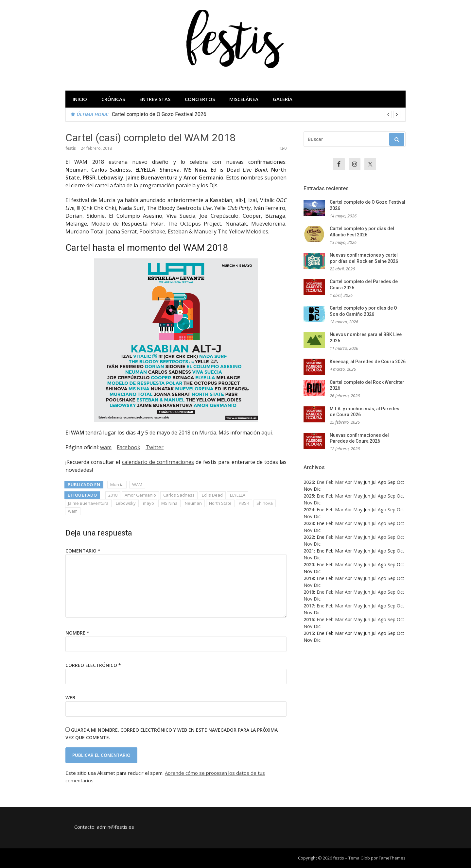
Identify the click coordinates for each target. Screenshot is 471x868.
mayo (148, 503)
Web (70, 698)
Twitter (155, 447)
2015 (309, 633)
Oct (401, 496)
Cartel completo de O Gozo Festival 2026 (159, 114)
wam (106, 447)
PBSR (244, 503)
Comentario (83, 551)
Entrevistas (155, 99)
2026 (309, 482)
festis (71, 148)
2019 (309, 578)
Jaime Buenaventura (88, 503)
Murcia (117, 485)
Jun (367, 496)
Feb (330, 482)
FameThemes (392, 858)
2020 (309, 564)
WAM (137, 485)
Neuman (193, 503)
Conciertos (200, 99)
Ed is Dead (212, 495)
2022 (309, 537)
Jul (374, 496)
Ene (321, 482)
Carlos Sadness (179, 495)
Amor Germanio (140, 495)
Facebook (129, 447)
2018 (113, 495)
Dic (317, 503)
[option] (256, 114)
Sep (392, 496)
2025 (309, 496)
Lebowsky (126, 503)
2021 (309, 551)
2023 (309, 523)
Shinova (265, 503)
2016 (309, 619)
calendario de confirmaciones (158, 462)
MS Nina (169, 503)
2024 (309, 510)
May (358, 482)
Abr (348, 482)
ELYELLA (238, 495)
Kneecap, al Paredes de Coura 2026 (368, 362)
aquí (267, 433)
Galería (283, 99)
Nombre (77, 633)
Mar (339, 482)
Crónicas (113, 99)
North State (220, 503)
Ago (382, 496)
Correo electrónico (93, 665)
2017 (309, 606)
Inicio (80, 99)
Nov (308, 503)
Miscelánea (244, 99)
